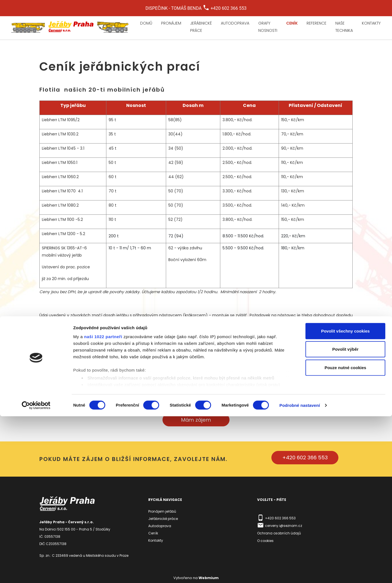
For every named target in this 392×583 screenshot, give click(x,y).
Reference (316, 23)
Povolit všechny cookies (345, 498)
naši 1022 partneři (103, 503)
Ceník (292, 23)
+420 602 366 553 (305, 457)
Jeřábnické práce (201, 27)
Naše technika (344, 27)
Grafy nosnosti (268, 27)
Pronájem (171, 23)
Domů (146, 23)
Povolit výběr (345, 516)
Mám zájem (196, 420)
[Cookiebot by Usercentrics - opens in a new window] (36, 572)
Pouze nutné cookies (345, 534)
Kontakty (371, 23)
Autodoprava (235, 23)
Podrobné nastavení (300, 572)
